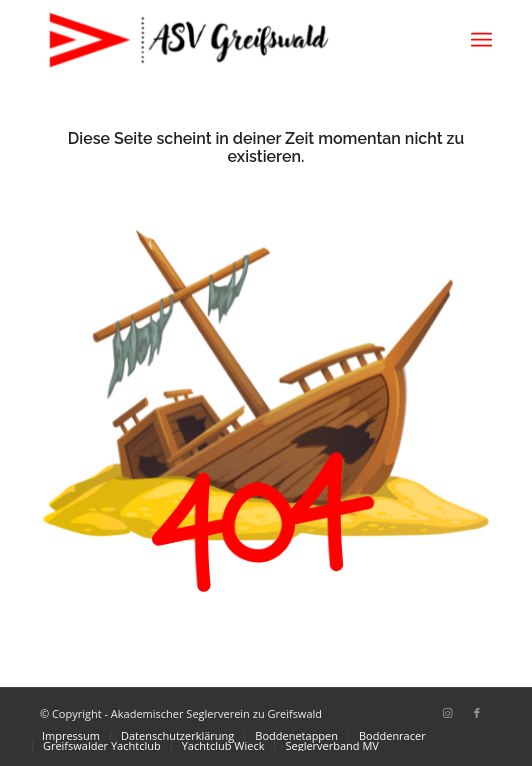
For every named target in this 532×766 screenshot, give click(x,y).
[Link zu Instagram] (447, 713)
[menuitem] (481, 40)
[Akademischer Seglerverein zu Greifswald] (221, 40)
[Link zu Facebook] (477, 713)
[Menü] (481, 40)
